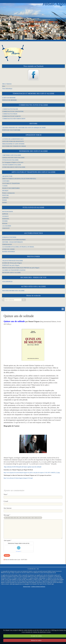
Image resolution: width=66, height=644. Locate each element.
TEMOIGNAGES (7, 244)
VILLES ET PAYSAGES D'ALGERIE (13, 261)
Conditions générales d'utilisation (38, 587)
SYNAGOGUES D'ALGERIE (10, 160)
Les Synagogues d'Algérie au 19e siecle (13, 162)
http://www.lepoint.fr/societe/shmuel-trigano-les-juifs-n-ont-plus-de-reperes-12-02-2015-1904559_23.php (32, 473)
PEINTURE (6, 195)
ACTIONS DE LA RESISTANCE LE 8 (13, 139)
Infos (4, 86)
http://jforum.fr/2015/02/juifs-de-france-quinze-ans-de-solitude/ (23, 467)
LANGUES (5, 198)
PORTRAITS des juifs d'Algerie (11, 265)
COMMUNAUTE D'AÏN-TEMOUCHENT (14, 119)
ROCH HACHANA (8, 212)
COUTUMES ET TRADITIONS (11, 183)
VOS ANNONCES (7, 282)
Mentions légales (27, 587)
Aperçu (39, 518)
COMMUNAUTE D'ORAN (10, 114)
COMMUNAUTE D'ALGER (10, 109)
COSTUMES (6, 181)
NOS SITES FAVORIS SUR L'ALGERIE (13, 291)
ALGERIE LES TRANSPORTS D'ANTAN (14, 270)
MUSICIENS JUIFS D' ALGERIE (11, 273)
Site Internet (8, 508)
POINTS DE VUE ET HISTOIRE (11, 130)
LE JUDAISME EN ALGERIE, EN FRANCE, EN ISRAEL (18, 247)
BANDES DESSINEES (9, 252)
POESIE (5, 200)
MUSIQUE (5, 191)
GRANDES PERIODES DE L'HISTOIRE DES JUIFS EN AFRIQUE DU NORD (24, 128)
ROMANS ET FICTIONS (9, 237)
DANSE (5, 203)
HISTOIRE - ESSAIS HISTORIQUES (13, 242)
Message (6, 515)
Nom (5, 494)
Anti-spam (7, 540)
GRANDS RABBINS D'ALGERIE (12, 165)
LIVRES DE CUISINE (8, 249)
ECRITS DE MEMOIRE (9, 98)
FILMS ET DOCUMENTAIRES (11, 188)
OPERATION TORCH (33, 135)
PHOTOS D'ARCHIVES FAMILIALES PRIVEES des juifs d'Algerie (21, 268)
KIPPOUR (5, 214)
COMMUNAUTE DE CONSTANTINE (13, 111)
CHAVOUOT (6, 228)
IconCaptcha (18, 551)
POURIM (5, 221)
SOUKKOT (5, 216)
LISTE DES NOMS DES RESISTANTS (13, 141)
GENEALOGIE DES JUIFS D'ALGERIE (13, 158)
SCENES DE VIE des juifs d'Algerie (12, 263)
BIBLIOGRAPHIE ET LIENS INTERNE (13, 144)
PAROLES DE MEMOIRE (10, 100)
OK (24, 300)
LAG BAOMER (7, 226)
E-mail (6, 501)
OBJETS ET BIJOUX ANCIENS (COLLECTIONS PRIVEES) (19, 179)
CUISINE (5, 186)
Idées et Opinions (7, 84)
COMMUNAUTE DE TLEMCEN (11, 116)
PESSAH (5, 223)
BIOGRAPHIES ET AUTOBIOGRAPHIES (14, 240)
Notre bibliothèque (7, 89)
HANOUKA (6, 219)
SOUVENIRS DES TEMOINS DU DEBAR (14, 146)
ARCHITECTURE (7, 176)
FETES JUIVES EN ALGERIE (33, 207)
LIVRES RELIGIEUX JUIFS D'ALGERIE (14, 167)
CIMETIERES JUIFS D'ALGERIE (12, 155)
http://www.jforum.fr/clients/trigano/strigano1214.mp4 (18, 478)
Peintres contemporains (9, 193)
